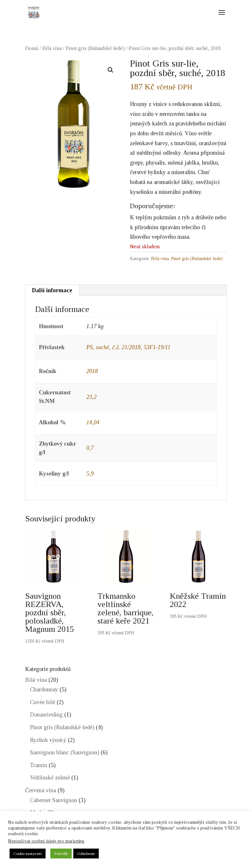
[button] (111, 70)
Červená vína (41, 790)
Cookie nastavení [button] (28, 854)
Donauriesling (46, 715)
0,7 (90, 448)
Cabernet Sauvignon (54, 800)
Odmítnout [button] (86, 854)
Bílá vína (52, 48)
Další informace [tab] (52, 290)
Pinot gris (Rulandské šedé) (95, 48)
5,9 (90, 474)
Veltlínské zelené (50, 778)
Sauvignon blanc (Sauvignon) (65, 752)
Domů (32, 48)
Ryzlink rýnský (48, 740)
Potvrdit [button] (61, 854)
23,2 (91, 397)
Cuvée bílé (43, 702)
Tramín (39, 765)
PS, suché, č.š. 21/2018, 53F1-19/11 (128, 347)
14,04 (93, 422)
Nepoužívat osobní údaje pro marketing (46, 841)
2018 (92, 371)
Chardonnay (44, 689)
